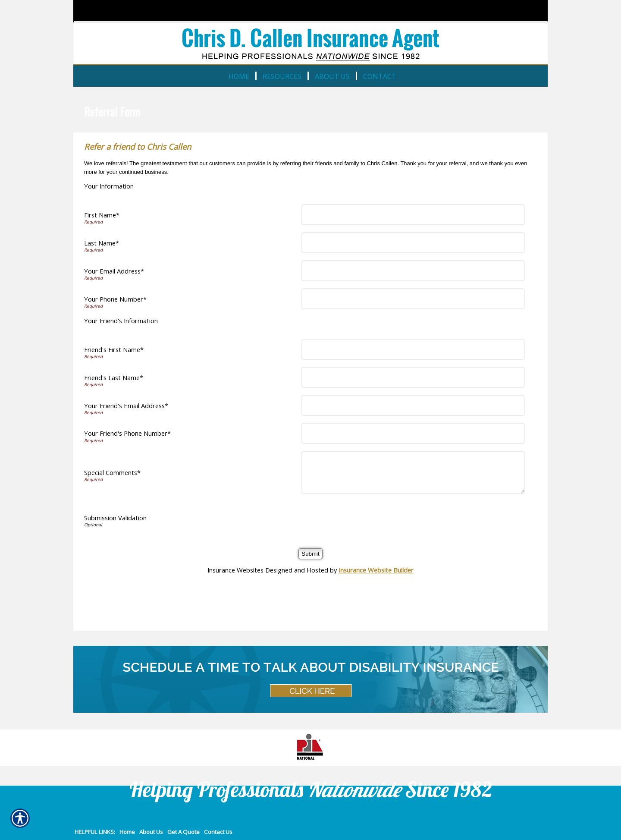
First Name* (102, 215)
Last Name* (102, 243)
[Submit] (310, 554)
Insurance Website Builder (376, 570)
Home (127, 832)
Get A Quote (183, 832)
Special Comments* (112, 472)
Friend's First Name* (114, 349)
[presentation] (370, 518)
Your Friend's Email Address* (126, 406)
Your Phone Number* (115, 299)
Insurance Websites (235, 570)
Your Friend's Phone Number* (127, 433)
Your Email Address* (114, 271)
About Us (151, 832)
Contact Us (218, 832)
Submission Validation (115, 518)
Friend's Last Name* (114, 378)
